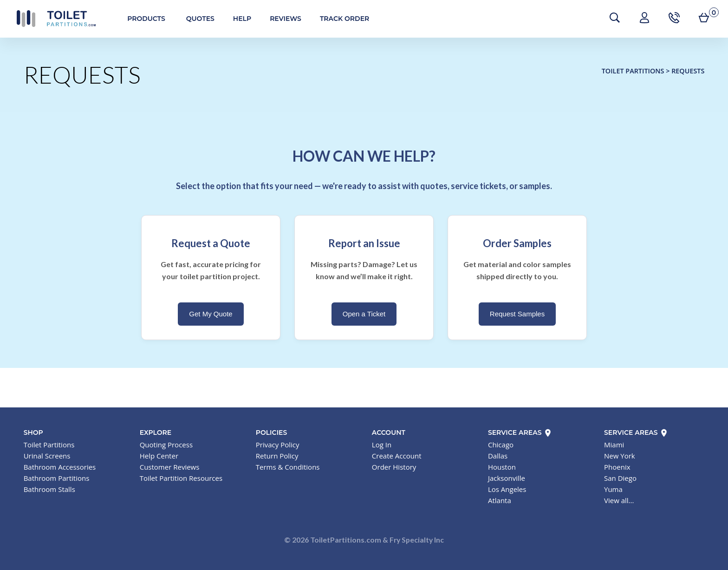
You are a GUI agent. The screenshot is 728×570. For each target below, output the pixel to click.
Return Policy (277, 456)
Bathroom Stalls (49, 489)
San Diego (620, 478)
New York (620, 456)
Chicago (501, 445)
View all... (619, 500)
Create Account (397, 456)
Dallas (498, 456)
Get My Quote (211, 314)
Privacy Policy (278, 445)
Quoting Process (166, 445)
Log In (382, 445)
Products (141, 19)
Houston (502, 467)
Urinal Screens (47, 456)
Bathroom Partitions (57, 478)
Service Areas (520, 432)
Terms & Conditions (288, 467)
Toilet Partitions (51, 19)
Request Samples (517, 314)
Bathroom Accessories (60, 467)
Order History (394, 467)
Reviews (280, 19)
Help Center (159, 456)
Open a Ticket (364, 314)
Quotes (195, 19)
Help (237, 19)
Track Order (339, 19)
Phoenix (617, 467)
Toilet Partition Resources (181, 478)
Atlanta (500, 500)
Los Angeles (507, 489)
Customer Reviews (170, 467)
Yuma (613, 489)
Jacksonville (507, 478)
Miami (614, 445)
